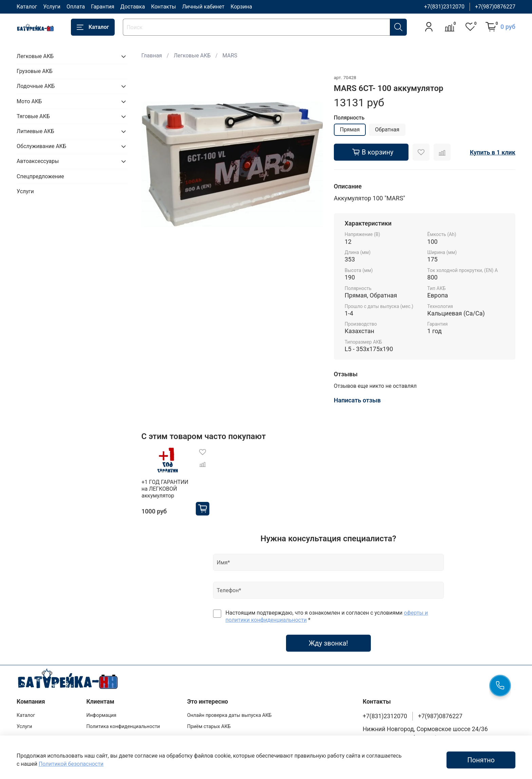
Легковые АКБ (192, 56)
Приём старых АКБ (209, 727)
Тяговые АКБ (33, 116)
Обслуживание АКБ (41, 146)
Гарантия (103, 7)
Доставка (133, 7)
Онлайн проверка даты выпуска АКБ (229, 715)
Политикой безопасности (71, 764)
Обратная (387, 130)
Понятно (481, 760)
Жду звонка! (328, 643)
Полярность (349, 118)
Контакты (163, 7)
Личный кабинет (203, 7)
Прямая (350, 130)
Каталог (27, 7)
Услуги (52, 7)
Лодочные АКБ (36, 86)
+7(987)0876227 (495, 7)
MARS (230, 56)
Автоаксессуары (38, 161)
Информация (101, 715)
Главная (152, 56)
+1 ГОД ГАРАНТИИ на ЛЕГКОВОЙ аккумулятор (165, 489)
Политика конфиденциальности (123, 727)
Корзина (241, 7)
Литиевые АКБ (35, 131)
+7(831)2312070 (444, 7)
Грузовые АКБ (35, 71)
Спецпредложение (40, 176)
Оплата (76, 7)
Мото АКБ (29, 101)
